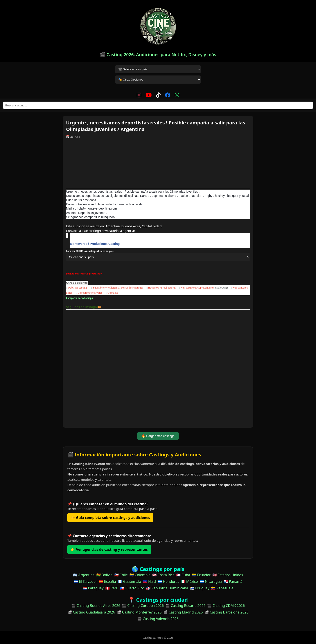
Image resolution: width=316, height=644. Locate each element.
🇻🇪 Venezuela (222, 588)
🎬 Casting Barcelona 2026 (227, 612)
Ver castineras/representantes (198, 288)
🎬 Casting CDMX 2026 (226, 606)
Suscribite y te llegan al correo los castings (118, 288)
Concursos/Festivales (90, 293)
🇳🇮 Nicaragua (211, 581)
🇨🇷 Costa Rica (163, 575)
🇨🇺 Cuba (183, 575)
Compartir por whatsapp (80, 298)
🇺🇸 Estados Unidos (228, 575)
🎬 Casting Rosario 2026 (185, 606)
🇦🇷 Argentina (84, 575)
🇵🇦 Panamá (233, 581)
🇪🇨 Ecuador (201, 575)
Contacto (113, 293)
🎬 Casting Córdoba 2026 (143, 606)
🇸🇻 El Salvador (85, 581)
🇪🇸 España (107, 581)
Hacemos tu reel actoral (162, 288)
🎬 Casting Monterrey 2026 (139, 612)
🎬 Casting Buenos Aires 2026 (96, 606)
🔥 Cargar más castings (158, 436)
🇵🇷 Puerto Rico (132, 588)
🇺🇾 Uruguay (200, 588)
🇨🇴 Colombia (140, 575)
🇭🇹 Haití (149, 581)
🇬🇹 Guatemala (130, 581)
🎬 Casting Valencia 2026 (158, 619)
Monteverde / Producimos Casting (95, 244)
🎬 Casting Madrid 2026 (183, 612)
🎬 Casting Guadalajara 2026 (91, 612)
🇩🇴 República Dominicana (167, 588)
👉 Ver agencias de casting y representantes (109, 549)
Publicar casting (78, 288)
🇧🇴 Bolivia (104, 575)
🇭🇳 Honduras (168, 581)
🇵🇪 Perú (112, 588)
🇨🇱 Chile (121, 575)
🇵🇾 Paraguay (93, 588)
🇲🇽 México (189, 581)
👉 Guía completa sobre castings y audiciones (110, 518)
